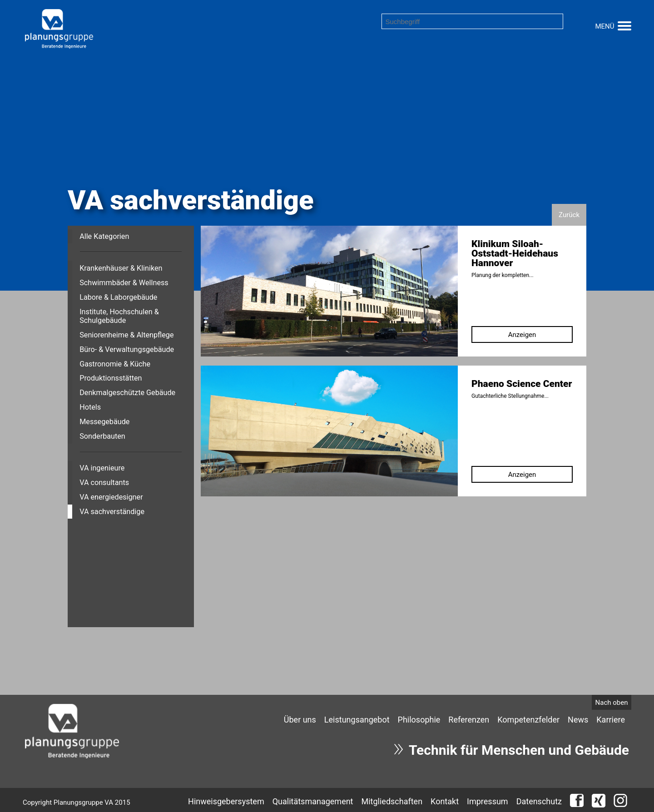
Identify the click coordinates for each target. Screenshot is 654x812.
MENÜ (604, 26)
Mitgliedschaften (392, 801)
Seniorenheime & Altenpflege (126, 335)
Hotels (90, 407)
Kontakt (445, 801)
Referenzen (469, 720)
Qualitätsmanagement (313, 801)
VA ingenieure (102, 468)
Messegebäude (104, 422)
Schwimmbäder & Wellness (124, 283)
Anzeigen (522, 335)
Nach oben (612, 703)
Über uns (300, 720)
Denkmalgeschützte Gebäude (127, 393)
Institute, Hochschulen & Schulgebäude (119, 316)
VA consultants (104, 483)
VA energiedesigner (111, 497)
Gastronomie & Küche (115, 364)
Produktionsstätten (111, 378)
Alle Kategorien (104, 236)
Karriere (611, 720)
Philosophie (419, 720)
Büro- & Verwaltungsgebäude (127, 349)
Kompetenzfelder (528, 720)
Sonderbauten (102, 436)
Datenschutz (539, 801)
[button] (624, 25)
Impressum (488, 801)
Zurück (569, 215)
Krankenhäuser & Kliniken (121, 268)
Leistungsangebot (357, 720)
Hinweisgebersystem (226, 801)
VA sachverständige (112, 512)
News (578, 720)
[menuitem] (300, 720)
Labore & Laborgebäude (118, 297)
